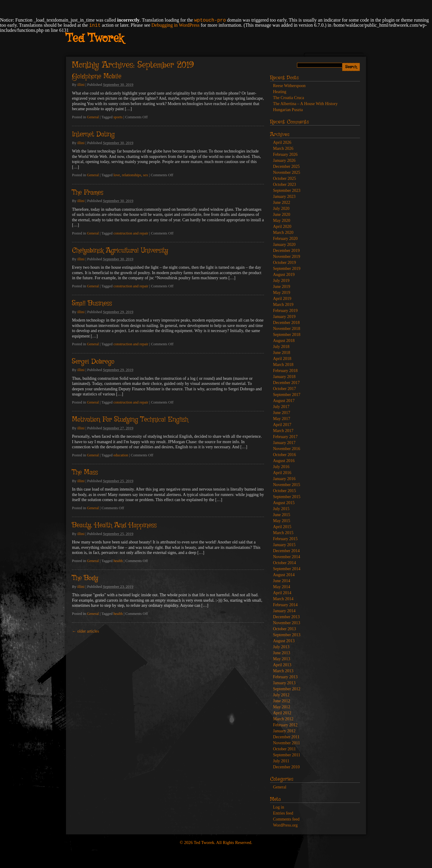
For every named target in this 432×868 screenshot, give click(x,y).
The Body (85, 578)
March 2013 (283, 671)
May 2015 (282, 521)
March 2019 (283, 305)
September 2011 (287, 755)
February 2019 (285, 311)
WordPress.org (285, 825)
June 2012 (282, 701)
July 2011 (281, 761)
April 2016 (282, 473)
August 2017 (284, 401)
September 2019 (287, 269)
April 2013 (282, 665)
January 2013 (284, 683)
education (121, 455)
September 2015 (287, 497)
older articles (85, 631)
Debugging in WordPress (175, 25)
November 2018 (287, 329)
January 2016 (284, 479)
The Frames (88, 193)
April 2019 (282, 299)
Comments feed (286, 819)
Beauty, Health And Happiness (114, 525)
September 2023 (287, 191)
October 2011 (284, 749)
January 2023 (284, 197)
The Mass (85, 473)
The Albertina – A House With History (305, 104)
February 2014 (285, 605)
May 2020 (282, 221)
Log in (279, 807)
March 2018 (283, 365)
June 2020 (282, 215)
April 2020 (282, 227)
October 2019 (285, 263)
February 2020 (285, 239)
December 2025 (286, 166)
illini (81, 85)
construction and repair (131, 233)
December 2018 (286, 323)
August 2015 (284, 503)
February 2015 (285, 539)
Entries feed (283, 813)
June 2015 (282, 515)
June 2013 (282, 653)
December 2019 (286, 251)
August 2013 (284, 641)
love (117, 175)
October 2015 (285, 491)
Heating (280, 92)
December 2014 (286, 551)
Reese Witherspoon (289, 86)
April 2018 (282, 359)
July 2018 (281, 347)
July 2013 (281, 647)
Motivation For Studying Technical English (130, 420)
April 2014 (282, 593)
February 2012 (285, 725)
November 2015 (287, 485)
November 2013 (287, 623)
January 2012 (284, 731)
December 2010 (286, 767)
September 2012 (287, 689)
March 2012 (283, 719)
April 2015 (282, 527)
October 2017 (285, 389)
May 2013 (282, 659)
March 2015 (283, 533)
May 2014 (282, 587)
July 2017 (281, 407)
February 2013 (285, 677)
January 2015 (284, 545)
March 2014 (283, 599)
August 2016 (284, 461)
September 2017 (287, 395)
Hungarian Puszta (288, 110)
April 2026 (282, 142)
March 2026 (283, 148)
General (93, 117)
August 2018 (284, 341)
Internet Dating (93, 135)
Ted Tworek (95, 39)
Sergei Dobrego (93, 362)
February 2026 (285, 154)
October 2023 (285, 184)
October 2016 (285, 455)
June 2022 (282, 203)
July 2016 (281, 467)
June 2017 (282, 413)
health (118, 561)
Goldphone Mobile (97, 77)
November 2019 (287, 257)
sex (146, 175)
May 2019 (282, 293)
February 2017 (285, 437)
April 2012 (282, 713)
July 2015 (281, 509)
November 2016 (287, 449)
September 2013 (287, 635)
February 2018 (285, 371)
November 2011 (286, 743)
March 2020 (283, 233)
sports (118, 117)
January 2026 (284, 160)
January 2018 (284, 377)
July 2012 (281, 695)
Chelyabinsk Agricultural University (120, 251)
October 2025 (285, 178)
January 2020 (284, 245)
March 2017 (283, 431)
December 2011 (286, 737)
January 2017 (284, 443)
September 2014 (287, 569)
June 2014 (282, 581)
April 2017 (282, 425)
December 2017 (286, 383)
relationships (131, 175)
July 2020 (281, 209)
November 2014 (287, 557)
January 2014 (284, 611)
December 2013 (286, 617)
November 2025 (287, 172)
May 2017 (282, 419)
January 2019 (284, 317)
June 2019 (282, 287)
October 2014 (285, 563)
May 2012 (282, 707)
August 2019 (284, 275)
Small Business (92, 304)
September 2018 (287, 335)
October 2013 (285, 629)
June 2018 (282, 353)
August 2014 (284, 575)
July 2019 (281, 281)
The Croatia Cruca (288, 98)
